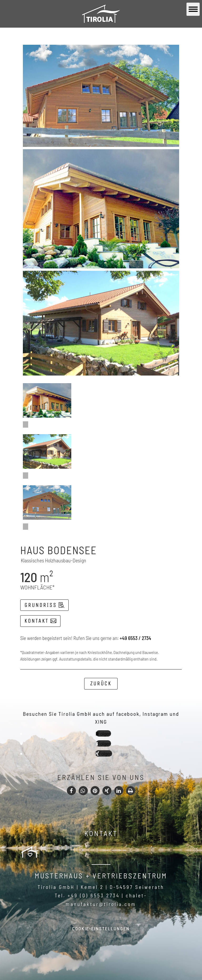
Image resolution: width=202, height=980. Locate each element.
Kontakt (37, 621)
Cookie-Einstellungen (101, 928)
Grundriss (41, 605)
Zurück (101, 683)
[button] (71, 791)
